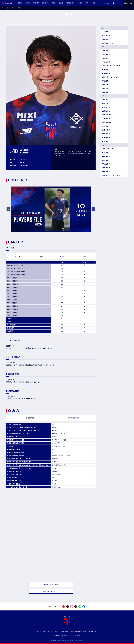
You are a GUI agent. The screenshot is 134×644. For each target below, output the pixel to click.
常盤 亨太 (106, 119)
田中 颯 (105, 32)
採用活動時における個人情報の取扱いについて (74, 631)
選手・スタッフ (11, 8)
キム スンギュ (107, 43)
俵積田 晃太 (107, 122)
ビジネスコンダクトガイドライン (62, 636)
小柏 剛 (105, 153)
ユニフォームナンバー (51, 591)
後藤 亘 (105, 39)
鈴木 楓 (105, 88)
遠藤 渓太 (106, 111)
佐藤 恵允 (106, 156)
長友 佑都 (106, 62)
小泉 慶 (105, 126)
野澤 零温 (106, 168)
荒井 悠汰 (106, 134)
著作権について (93, 631)
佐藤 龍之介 (107, 115)
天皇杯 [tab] (62, 256)
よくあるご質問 (41, 631)
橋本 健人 (106, 85)
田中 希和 (106, 130)
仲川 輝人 (106, 172)
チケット (97, 3)
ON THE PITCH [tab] (29, 418)
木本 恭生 (106, 58)
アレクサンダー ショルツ (111, 77)
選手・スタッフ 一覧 (51, 584)
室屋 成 (105, 51)
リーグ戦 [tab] (17, 256)
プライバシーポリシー (54, 631)
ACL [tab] (84, 256)
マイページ (117, 3)
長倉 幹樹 (106, 164)
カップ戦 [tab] (40, 256)
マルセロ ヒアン (108, 149)
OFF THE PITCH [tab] (73, 418)
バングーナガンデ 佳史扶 (111, 66)
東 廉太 (105, 92)
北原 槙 (105, 141)
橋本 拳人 (106, 104)
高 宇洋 (105, 100)
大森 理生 (106, 70)
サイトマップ (77, 636)
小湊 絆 (105, 160)
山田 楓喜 (106, 138)
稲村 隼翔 (106, 73)
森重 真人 (106, 54)
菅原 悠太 (106, 107)
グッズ (106, 3)
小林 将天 (106, 36)
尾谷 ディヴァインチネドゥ (112, 175)
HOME (3, 8)
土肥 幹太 (106, 81)
